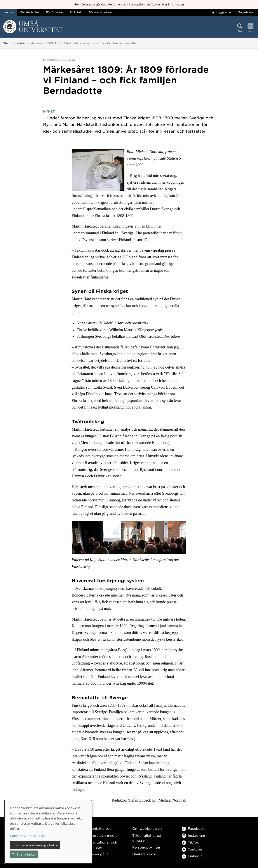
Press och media (103, 835)
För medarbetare (100, 12)
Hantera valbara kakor (28, 836)
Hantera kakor (144, 854)
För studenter (30, 12)
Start (7, 43)
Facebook (193, 828)
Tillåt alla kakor (24, 854)
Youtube (192, 849)
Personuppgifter (146, 847)
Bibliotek (76, 12)
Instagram (193, 835)
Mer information (173, 4)
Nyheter (20, 43)
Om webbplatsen (147, 828)
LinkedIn (192, 856)
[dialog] (48, 832)
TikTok (190, 842)
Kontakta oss (100, 828)
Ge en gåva (99, 854)
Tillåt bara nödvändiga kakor (35, 845)
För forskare (54, 12)
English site (246, 12)
